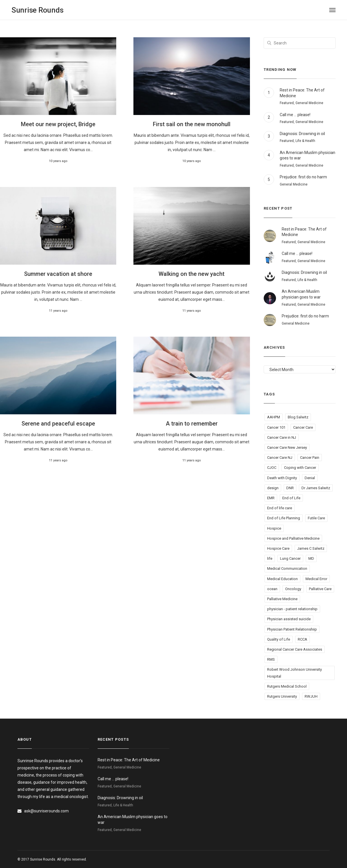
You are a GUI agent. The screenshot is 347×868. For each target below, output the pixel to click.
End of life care (280, 508)
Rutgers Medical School (287, 686)
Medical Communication (287, 568)
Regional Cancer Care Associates (295, 649)
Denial (310, 478)
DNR (290, 488)
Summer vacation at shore (58, 274)
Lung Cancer (290, 558)
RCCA (302, 639)
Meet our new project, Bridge (58, 124)
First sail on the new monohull (192, 124)
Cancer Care (303, 427)
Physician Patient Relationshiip (292, 629)
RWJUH (311, 696)
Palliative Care (320, 589)
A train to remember (192, 424)
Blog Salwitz (298, 417)
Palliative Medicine (282, 599)
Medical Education (282, 579)
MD (311, 558)
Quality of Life (279, 639)
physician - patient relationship (292, 609)
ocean (272, 589)
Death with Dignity (282, 478)
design (273, 488)
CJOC (272, 468)
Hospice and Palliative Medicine (293, 538)
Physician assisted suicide (289, 619)
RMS (271, 659)
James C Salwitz (311, 548)
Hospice (274, 528)
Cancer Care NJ (280, 458)
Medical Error (316, 579)
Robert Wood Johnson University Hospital (294, 673)
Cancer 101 (276, 427)
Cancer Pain (310, 458)
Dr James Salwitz (316, 488)
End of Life (291, 498)
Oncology (293, 589)
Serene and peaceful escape (58, 424)
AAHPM (274, 417)
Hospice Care (278, 548)
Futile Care (316, 518)
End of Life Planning (284, 518)
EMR (271, 498)
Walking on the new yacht (192, 274)
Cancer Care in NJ (282, 437)
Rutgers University (282, 696)
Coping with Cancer (300, 468)
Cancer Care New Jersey (287, 447)
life (270, 558)
